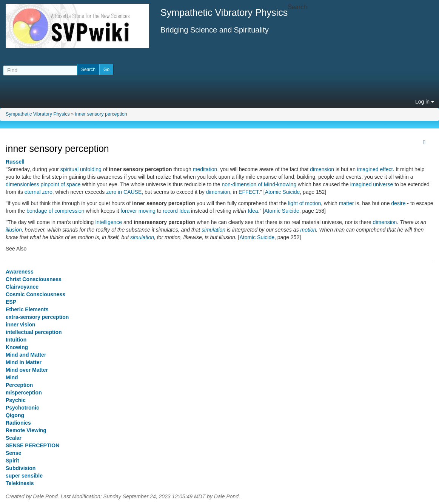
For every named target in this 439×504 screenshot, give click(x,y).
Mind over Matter (27, 370)
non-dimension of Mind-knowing (259, 184)
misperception (24, 393)
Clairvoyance (22, 287)
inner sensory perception (101, 114)
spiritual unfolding (81, 169)
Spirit (12, 461)
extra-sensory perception (37, 317)
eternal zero (39, 192)
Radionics (18, 423)
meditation (205, 169)
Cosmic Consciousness (35, 294)
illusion (14, 230)
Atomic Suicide (283, 192)
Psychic (16, 400)
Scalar (14, 438)
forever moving (138, 211)
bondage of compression (55, 211)
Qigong (15, 415)
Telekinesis (20, 483)
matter (347, 203)
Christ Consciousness (34, 279)
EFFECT (249, 192)
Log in (425, 102)
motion (308, 230)
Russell (15, 162)
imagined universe (372, 184)
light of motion (304, 203)
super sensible (24, 476)
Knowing (17, 347)
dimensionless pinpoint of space (43, 184)
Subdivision (21, 468)
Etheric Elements (27, 309)
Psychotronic (22, 408)
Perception (19, 385)
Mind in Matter (24, 362)
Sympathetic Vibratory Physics (38, 114)
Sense (13, 453)
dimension (322, 169)
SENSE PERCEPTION (32, 445)
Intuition (16, 340)
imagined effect (375, 169)
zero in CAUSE (124, 192)
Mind (12, 377)
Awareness (20, 272)
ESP (11, 302)
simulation (213, 230)
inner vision (21, 325)
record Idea (176, 211)
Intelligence (109, 222)
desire (398, 203)
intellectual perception (34, 332)
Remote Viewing (26, 430)
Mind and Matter (26, 355)
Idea (253, 211)
